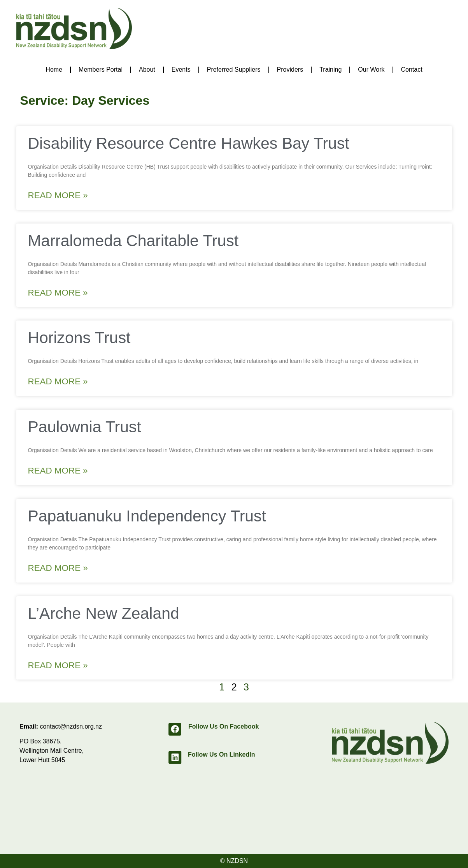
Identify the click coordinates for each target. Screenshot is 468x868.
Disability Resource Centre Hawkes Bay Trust (189, 143)
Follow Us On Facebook (223, 726)
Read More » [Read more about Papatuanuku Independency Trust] (58, 568)
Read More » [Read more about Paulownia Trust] (58, 471)
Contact (412, 70)
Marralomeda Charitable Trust (133, 241)
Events (181, 70)
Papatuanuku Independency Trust (147, 516)
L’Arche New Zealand (104, 613)
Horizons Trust (79, 338)
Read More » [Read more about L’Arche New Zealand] (58, 665)
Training (330, 70)
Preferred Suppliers (234, 70)
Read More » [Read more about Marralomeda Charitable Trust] (58, 293)
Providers (290, 70)
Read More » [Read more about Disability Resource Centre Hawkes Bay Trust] (58, 195)
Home (54, 70)
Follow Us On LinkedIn (221, 754)
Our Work (371, 70)
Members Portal (101, 70)
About (147, 70)
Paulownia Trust (85, 427)
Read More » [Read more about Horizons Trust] (58, 381)
